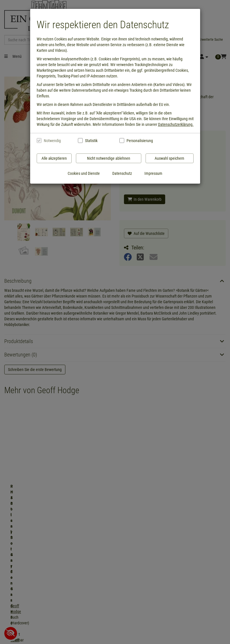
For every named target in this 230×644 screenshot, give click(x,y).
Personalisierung (139, 141)
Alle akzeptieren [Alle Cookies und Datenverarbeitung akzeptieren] (54, 158)
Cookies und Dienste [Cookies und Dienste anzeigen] (84, 173)
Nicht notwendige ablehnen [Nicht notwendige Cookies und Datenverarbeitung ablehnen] (109, 158)
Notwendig (52, 141)
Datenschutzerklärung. (176, 124)
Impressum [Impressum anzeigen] (153, 173)
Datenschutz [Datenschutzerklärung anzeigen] (122, 173)
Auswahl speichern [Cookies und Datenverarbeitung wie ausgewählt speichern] (169, 158)
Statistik (91, 141)
